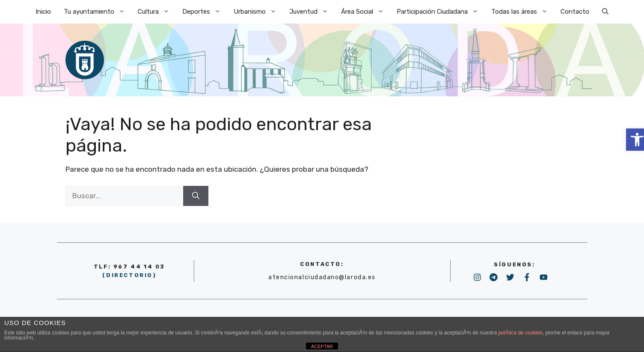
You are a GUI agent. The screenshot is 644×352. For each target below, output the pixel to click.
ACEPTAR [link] (322, 346)
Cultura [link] (157, 12)
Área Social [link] (366, 12)
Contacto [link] (575, 12)
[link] (605, 12)
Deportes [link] (205, 12)
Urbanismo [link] (258, 12)
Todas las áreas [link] (523, 12)
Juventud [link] (312, 12)
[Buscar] (196, 196)
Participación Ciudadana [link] (441, 12)
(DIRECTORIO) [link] (129, 275)
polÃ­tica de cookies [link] (520, 333)
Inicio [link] (43, 12)
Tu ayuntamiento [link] (98, 12)
